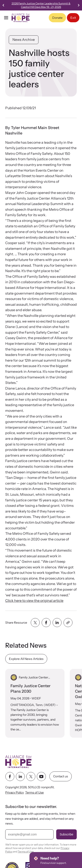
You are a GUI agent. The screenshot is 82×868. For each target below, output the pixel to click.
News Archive (24, 40)
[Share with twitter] (35, 623)
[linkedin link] (20, 776)
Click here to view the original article (34, 601)
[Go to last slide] (3, 5)
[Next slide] (79, 5)
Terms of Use (34, 792)
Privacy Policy (15, 792)
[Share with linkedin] (57, 623)
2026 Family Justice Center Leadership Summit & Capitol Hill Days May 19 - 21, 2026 (45, 5)
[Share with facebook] (46, 623)
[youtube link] (41, 776)
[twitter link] (31, 776)
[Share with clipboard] (68, 623)
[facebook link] (10, 776)
